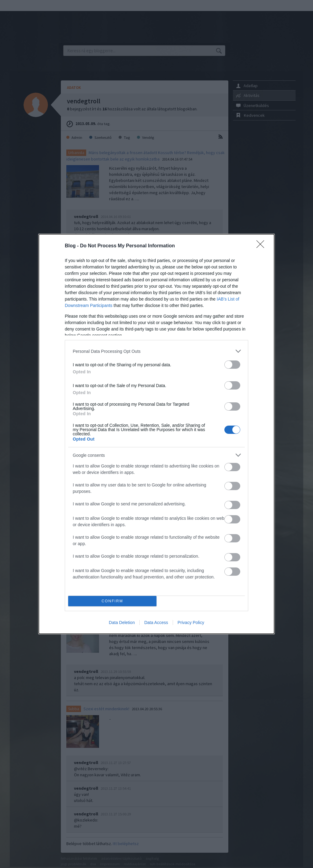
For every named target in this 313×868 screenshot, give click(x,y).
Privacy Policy (191, 622)
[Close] (262, 246)
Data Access (156, 622)
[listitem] (156, 351)
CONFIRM (112, 601)
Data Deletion (122, 622)
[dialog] (156, 434)
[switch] (232, 365)
